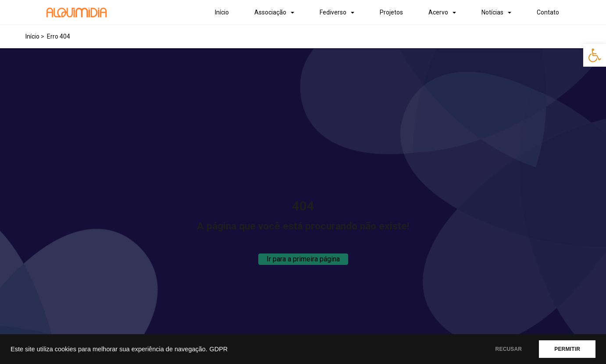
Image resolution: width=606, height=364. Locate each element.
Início (222, 12)
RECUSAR (509, 349)
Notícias (492, 12)
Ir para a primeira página (303, 259)
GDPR (218, 349)
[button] (595, 55)
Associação (270, 12)
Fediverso (333, 12)
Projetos (391, 12)
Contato (548, 12)
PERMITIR (567, 349)
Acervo (438, 12)
